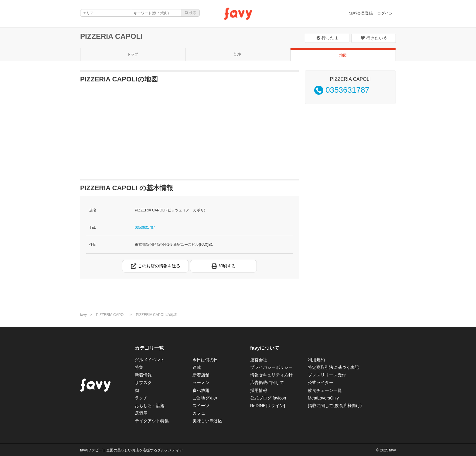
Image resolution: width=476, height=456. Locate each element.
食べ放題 (201, 390)
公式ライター (321, 382)
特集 (139, 367)
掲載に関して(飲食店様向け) (335, 406)
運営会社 (259, 360)
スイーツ (201, 406)
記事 (238, 54)
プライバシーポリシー (271, 367)
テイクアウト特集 (152, 421)
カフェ (199, 413)
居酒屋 (141, 413)
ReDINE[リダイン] (268, 406)
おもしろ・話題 (150, 406)
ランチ (141, 398)
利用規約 (316, 360)
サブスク (143, 382)
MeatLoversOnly (323, 398)
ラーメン (201, 382)
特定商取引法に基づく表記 (333, 367)
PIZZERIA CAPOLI (111, 36)
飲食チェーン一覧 (325, 390)
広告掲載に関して (267, 382)
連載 (197, 367)
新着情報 (143, 375)
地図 (343, 55)
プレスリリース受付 (327, 375)
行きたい (374, 38)
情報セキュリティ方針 (271, 375)
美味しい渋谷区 (207, 421)
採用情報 (259, 390)
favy (83, 315)
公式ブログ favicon (268, 398)
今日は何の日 (205, 360)
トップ (133, 54)
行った (327, 38)
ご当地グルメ (205, 398)
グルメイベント (150, 360)
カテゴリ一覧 (149, 348)
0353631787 (145, 228)
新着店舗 (201, 375)
